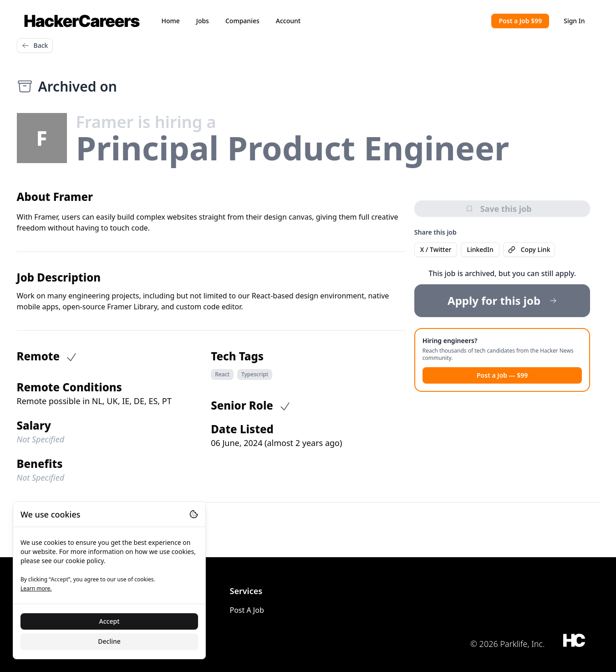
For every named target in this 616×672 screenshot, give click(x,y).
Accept (109, 621)
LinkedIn (480, 249)
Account (288, 21)
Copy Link (529, 249)
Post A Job (247, 610)
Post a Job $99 (520, 21)
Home (171, 21)
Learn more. (36, 588)
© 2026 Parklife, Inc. (508, 644)
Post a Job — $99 (502, 375)
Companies (242, 21)
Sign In (574, 21)
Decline (109, 641)
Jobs (203, 21)
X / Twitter (436, 249)
